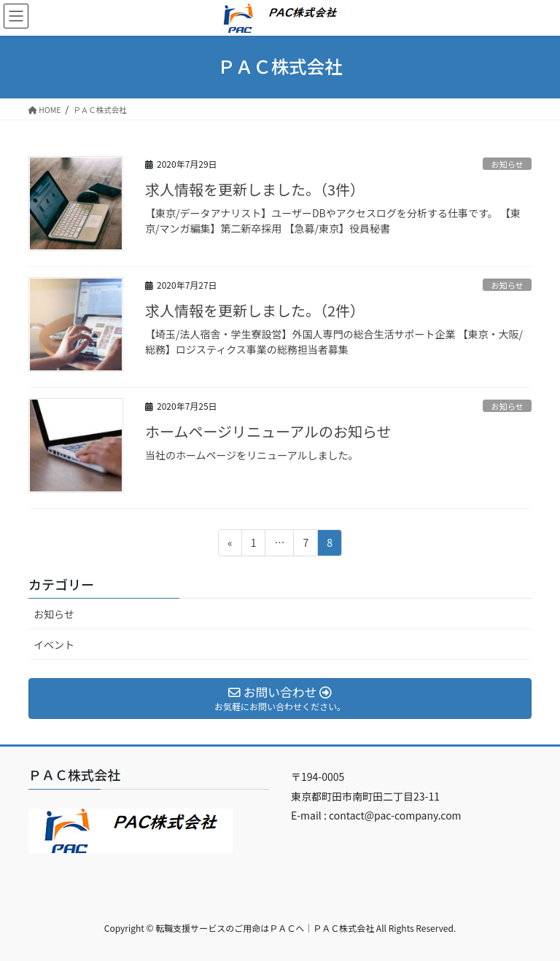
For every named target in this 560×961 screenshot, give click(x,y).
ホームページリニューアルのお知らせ (268, 431)
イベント (54, 645)
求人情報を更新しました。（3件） (255, 189)
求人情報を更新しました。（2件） (255, 310)
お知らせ (507, 164)
